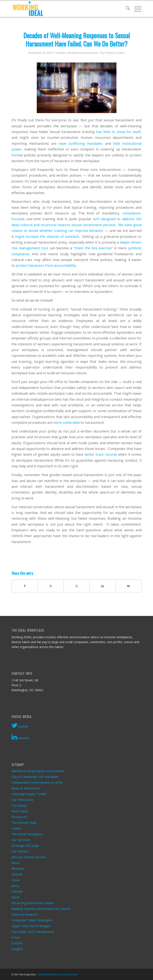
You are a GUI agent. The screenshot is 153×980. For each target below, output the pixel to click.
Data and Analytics (25, 914)
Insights (17, 949)
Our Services (21, 840)
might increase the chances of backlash (47, 237)
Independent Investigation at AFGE (37, 782)
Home (16, 828)
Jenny (15, 886)
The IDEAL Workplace (27, 834)
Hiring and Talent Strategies (32, 920)
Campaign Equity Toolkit (29, 794)
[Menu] (136, 9)
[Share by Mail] (128, 586)
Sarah (16, 897)
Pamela (17, 891)
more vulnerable (67, 423)
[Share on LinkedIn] (103, 586)
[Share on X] (51, 586)
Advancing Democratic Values (33, 903)
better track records (101, 454)
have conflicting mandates (81, 143)
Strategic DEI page (25, 845)
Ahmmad (18, 868)
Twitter (20, 725)
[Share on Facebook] (25, 586)
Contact (17, 943)
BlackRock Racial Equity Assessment (38, 771)
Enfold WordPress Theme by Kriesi (58, 974)
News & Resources (26, 788)
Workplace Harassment (83, 53)
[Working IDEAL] (64, 9)
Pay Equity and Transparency (33, 932)
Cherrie (17, 874)
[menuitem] (126, 9)
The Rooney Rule (24, 823)
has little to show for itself (118, 132)
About (16, 863)
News (62, 53)
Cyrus (16, 880)
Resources (19, 817)
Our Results (20, 851)
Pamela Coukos (115, 53)
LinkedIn (20, 737)
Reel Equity (20, 811)
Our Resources (23, 800)
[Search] (126, 9)
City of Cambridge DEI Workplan (35, 777)
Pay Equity (19, 805)
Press (16, 937)
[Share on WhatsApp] (77, 586)
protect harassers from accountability (46, 265)
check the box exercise (93, 248)
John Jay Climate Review (29, 857)
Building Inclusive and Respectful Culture (41, 909)
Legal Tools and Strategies (31, 926)
